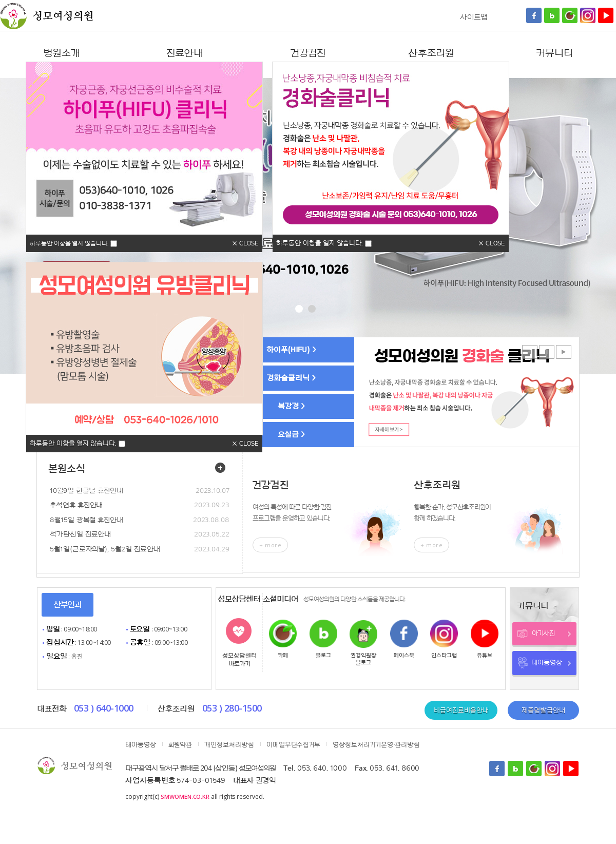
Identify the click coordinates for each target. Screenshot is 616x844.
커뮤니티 (554, 53)
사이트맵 (474, 17)
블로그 (323, 655)
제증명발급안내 (543, 710)
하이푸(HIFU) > (291, 350)
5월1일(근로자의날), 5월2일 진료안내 (105, 549)
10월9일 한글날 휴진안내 (86, 491)
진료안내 (185, 53)
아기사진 (552, 634)
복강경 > (291, 406)
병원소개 (62, 53)
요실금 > (291, 435)
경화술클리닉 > (291, 378)
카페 (283, 655)
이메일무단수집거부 (293, 745)
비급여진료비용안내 (461, 710)
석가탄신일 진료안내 (80, 534)
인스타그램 (444, 655)
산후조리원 (431, 53)
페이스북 (404, 655)
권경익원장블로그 (363, 659)
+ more (270, 545)
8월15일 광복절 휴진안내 (86, 520)
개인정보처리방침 (229, 745)
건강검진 (308, 53)
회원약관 (180, 745)
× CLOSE (245, 243)
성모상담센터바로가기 (239, 660)
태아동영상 (551, 663)
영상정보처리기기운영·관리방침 (376, 745)
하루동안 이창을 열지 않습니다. (69, 243)
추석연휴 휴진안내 (76, 505)
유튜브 (485, 655)
